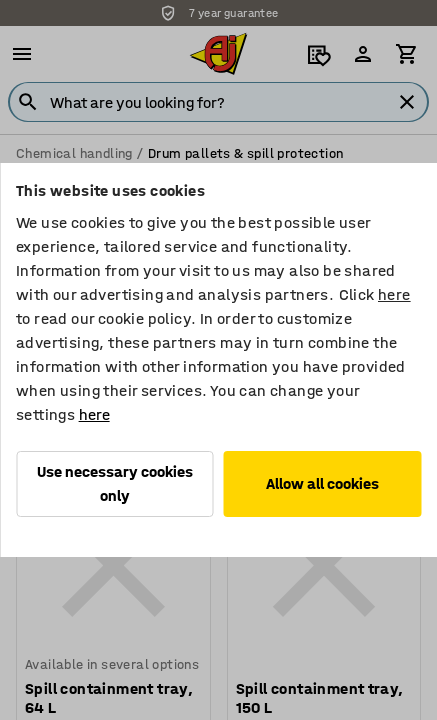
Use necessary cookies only (115, 483)
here (394, 294)
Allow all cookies (322, 483)
